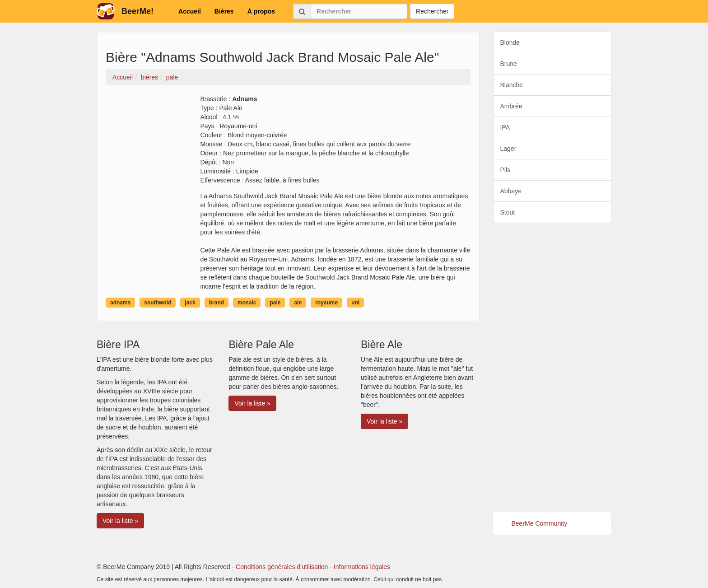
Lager (508, 149)
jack (190, 303)
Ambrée (511, 106)
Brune (509, 64)
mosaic (247, 303)
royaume (326, 303)
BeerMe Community (540, 523)
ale (298, 303)
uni (355, 303)
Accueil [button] (190, 11)
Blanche (512, 85)
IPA (505, 127)
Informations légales (362, 567)
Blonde (510, 42)
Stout (508, 212)
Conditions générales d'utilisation (282, 567)
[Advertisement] (552, 368)
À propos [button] (261, 11)
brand (217, 303)
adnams (120, 303)
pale (275, 303)
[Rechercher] (359, 11)
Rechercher (432, 11)
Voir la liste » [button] (120, 521)
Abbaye (511, 191)
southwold (158, 303)
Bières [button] (224, 11)
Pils (505, 170)
